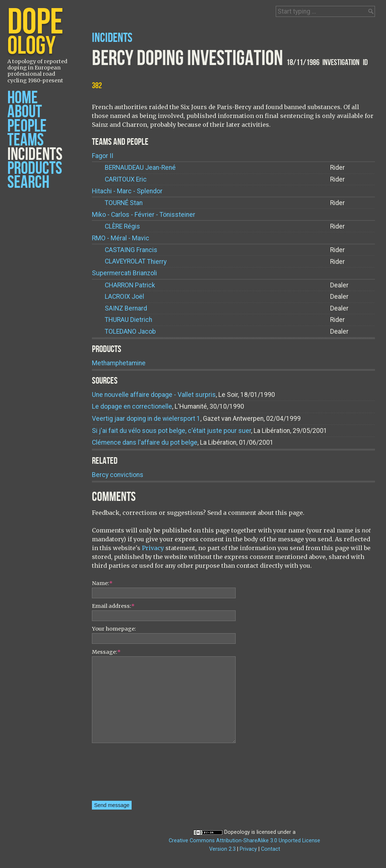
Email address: (113, 606)
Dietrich (128, 320)
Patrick (130, 285)
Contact (271, 849)
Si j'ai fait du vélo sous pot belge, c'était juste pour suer (171, 431)
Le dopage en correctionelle (132, 406)
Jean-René (140, 168)
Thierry (136, 261)
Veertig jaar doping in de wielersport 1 (146, 419)
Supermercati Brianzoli (124, 273)
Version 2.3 (222, 849)
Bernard (126, 309)
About (25, 112)
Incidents (35, 155)
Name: (102, 583)
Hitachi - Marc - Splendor (127, 191)
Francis (131, 250)
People (27, 126)
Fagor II (103, 156)
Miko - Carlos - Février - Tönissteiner (144, 215)
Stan (124, 203)
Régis (122, 227)
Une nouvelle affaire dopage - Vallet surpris (154, 395)
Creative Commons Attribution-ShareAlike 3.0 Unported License (244, 841)
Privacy (153, 548)
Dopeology (237, 832)
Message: (106, 652)
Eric (126, 180)
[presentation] (122, 774)
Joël (124, 297)
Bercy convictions (118, 475)
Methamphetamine (119, 363)
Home (23, 98)
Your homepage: (114, 629)
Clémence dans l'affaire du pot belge (145, 442)
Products (35, 168)
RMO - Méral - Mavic (121, 238)
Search (28, 182)
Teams (26, 140)
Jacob (130, 332)
